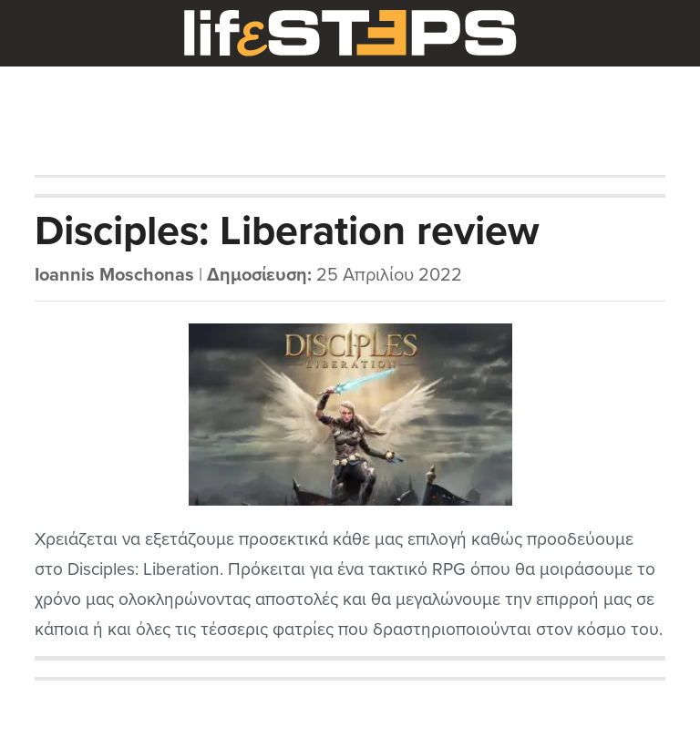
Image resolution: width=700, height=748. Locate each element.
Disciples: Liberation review (287, 231)
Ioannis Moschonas (114, 275)
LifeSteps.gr (350, 34)
